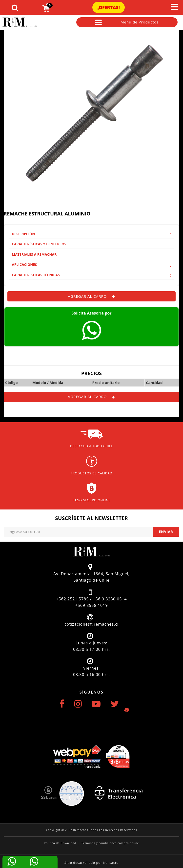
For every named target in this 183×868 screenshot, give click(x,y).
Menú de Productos (127, 22)
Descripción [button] (91, 234)
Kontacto (111, 863)
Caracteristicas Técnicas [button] (91, 275)
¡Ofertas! (109, 7)
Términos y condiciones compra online (110, 843)
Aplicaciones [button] (91, 265)
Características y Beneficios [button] (91, 244)
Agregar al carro (92, 296)
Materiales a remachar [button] (91, 254)
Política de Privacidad (60, 843)
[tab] (91, 234)
